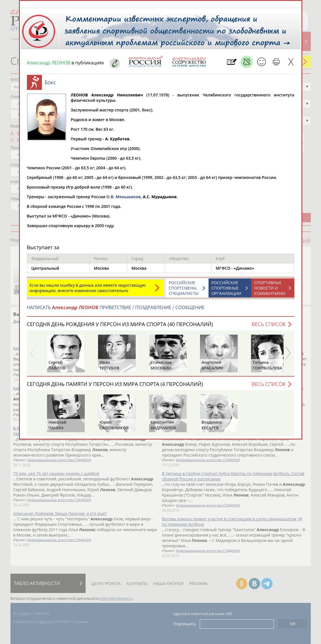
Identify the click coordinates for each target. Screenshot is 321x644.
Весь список (269, 327)
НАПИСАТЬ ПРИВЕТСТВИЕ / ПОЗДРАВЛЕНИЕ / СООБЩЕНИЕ (116, 310)
